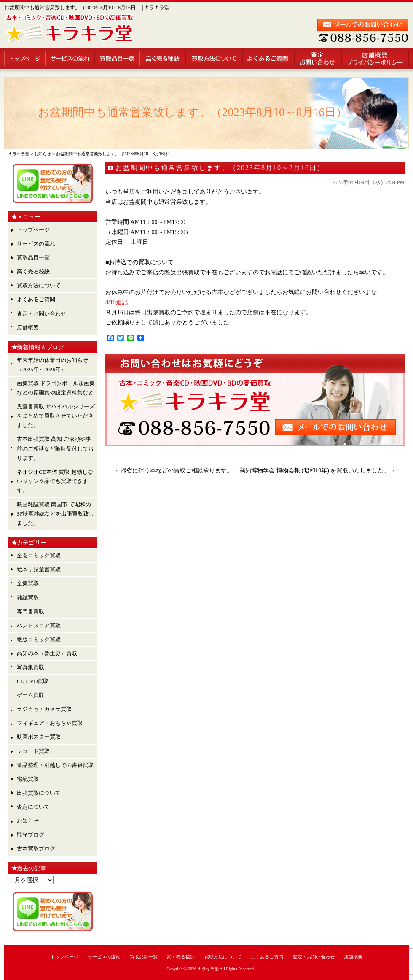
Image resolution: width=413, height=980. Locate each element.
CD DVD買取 (33, 681)
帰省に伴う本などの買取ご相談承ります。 (177, 471)
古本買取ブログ (36, 849)
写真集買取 (31, 667)
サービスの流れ (70, 59)
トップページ (25, 59)
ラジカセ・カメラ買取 (44, 709)
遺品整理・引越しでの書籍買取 (55, 765)
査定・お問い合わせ (318, 59)
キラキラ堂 (208, 969)
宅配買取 (28, 779)
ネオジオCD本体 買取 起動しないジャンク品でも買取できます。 (55, 481)
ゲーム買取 (31, 695)
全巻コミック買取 (39, 555)
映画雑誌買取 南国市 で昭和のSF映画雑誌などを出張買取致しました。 (55, 514)
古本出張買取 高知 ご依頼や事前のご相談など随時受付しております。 (55, 448)
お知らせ (28, 821)
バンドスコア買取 (39, 625)
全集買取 (28, 583)
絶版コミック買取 (39, 639)
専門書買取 (31, 611)
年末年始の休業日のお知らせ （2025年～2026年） (52, 365)
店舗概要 (375, 59)
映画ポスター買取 (39, 737)
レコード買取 (33, 751)
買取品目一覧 (118, 59)
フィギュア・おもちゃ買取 (50, 723)
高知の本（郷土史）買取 (47, 653)
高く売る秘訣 (163, 59)
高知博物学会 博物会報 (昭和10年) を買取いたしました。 (314, 471)
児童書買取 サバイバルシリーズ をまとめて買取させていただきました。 (56, 416)
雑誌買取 (28, 598)
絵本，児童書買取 (39, 569)
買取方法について (214, 59)
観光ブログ (31, 835)
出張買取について (39, 793)
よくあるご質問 (269, 59)
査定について (33, 807)
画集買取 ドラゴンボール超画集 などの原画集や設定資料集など (56, 388)
